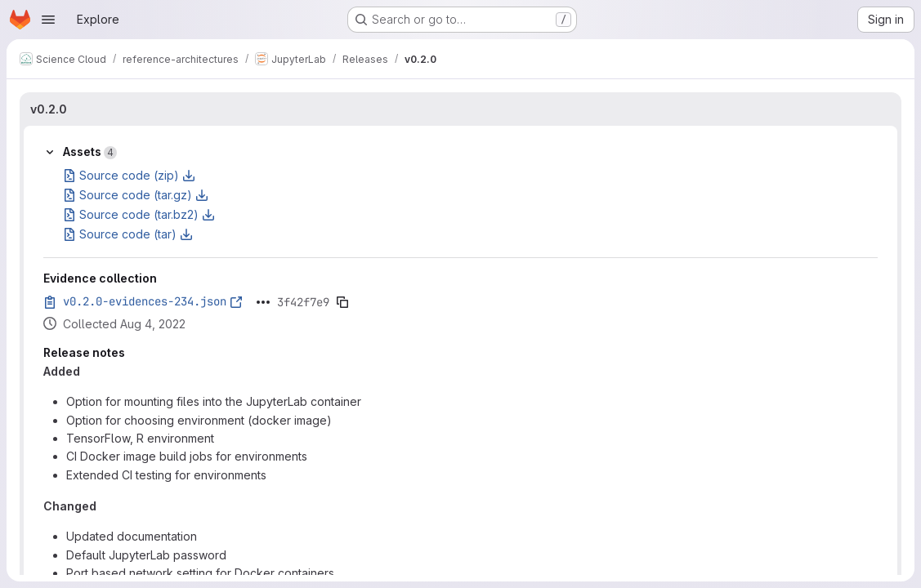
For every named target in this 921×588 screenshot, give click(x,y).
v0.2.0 (49, 109)
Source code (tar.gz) (136, 195)
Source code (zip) (129, 175)
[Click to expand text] (263, 302)
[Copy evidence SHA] (342, 302)
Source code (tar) (128, 234)
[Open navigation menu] (48, 20)
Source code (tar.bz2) (139, 214)
